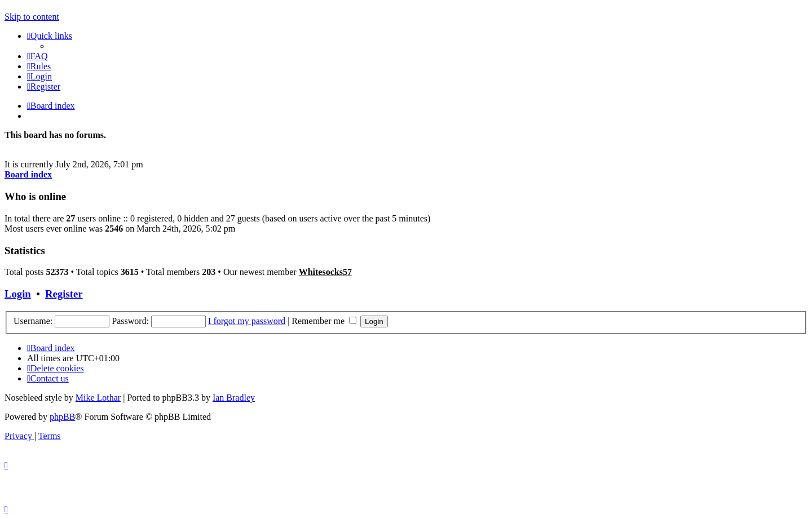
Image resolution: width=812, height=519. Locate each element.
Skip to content (32, 17)
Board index (28, 174)
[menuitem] (37, 56)
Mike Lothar (98, 398)
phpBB (62, 417)
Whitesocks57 (325, 272)
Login (18, 294)
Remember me (324, 321)
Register (64, 294)
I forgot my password (247, 321)
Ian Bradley (234, 398)
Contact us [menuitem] (48, 378)
